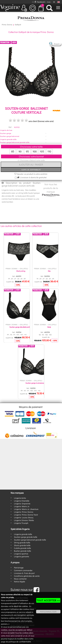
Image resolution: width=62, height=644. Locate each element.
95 (27, 151)
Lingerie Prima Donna (24, 512)
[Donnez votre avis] (46, 121)
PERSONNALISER (48, 612)
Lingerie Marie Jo (22, 506)
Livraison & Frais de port (24, 573)
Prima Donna (7, 24)
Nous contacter (20, 579)
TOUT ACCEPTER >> (48, 600)
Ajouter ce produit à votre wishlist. (31, 174)
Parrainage (19, 568)
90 (20, 151)
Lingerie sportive (21, 554)
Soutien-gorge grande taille (26, 537)
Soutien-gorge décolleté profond (21, 327)
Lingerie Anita (20, 498)
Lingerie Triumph (21, 523)
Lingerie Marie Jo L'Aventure (26, 509)
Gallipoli (18, 24)
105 (42, 151)
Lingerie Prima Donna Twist (26, 515)
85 (13, 151)
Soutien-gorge (6, 133)
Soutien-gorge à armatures (35, 383)
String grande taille (22, 542)
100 (35, 151)
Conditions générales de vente (27, 576)
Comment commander (23, 570)
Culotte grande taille (22, 548)
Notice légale (20, 581)
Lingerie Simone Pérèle (24, 520)
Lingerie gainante (22, 556)
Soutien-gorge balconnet (10, 136)
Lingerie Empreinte (22, 504)
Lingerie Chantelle (22, 501)
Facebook (40, 2)
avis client (33, 121)
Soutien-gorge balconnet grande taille (15, 142)
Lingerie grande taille (8, 139)
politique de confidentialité (20, 642)
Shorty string (21, 271)
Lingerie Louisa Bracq (24, 517)
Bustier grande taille (23, 551)
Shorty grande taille (22, 545)
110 (49, 151)
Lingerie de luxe (6, 130)
